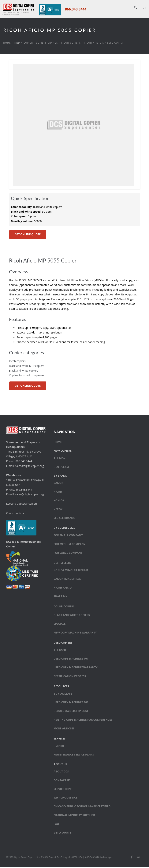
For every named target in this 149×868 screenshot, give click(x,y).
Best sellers (63, 564)
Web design (106, 858)
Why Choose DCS (66, 799)
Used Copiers (63, 643)
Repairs (59, 747)
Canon (59, 484)
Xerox (58, 510)
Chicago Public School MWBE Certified (82, 807)
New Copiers (63, 452)
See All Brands (65, 519)
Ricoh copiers (71, 44)
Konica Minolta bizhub (71, 571)
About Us (60, 765)
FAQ (56, 825)
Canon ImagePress (67, 580)
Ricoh (58, 493)
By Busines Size (64, 529)
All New (60, 459)
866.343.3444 (75, 9)
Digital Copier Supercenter (27, 858)
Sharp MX (61, 597)
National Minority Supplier (74, 816)
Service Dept (63, 790)
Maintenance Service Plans (74, 755)
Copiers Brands (47, 44)
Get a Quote (62, 833)
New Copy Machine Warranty (75, 633)
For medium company (70, 545)
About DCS (61, 772)
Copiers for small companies (27, 376)
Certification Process (70, 677)
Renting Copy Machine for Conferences (83, 721)
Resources (61, 687)
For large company (68, 554)
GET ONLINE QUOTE (28, 235)
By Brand (61, 477)
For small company (68, 536)
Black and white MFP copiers (27, 367)
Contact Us (62, 781)
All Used (60, 651)
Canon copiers (15, 514)
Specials (60, 625)
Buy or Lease (63, 694)
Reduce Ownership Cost (71, 712)
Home (7, 44)
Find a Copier (23, 44)
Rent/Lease (62, 468)
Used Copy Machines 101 (71, 660)
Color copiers (64, 607)
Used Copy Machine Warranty (76, 668)
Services (60, 739)
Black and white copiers (24, 371)
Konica (59, 501)
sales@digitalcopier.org (30, 467)
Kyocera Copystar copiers (22, 505)
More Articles (64, 729)
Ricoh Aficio (63, 588)
